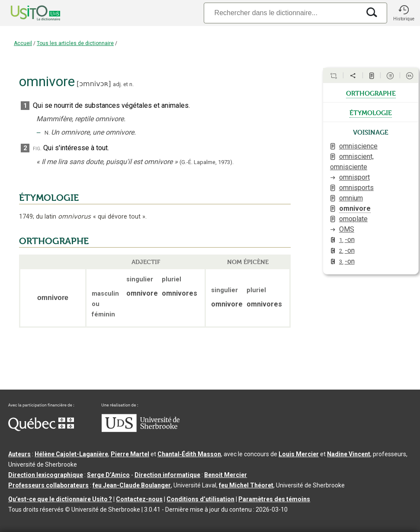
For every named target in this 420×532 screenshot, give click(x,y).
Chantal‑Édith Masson (189, 454)
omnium (351, 198)
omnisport (354, 177)
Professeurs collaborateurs (48, 485)
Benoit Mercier (226, 475)
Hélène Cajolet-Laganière (71, 454)
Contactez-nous (139, 499)
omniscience (358, 146)
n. (131, 84)
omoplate (353, 219)
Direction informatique (167, 475)
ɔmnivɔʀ (94, 84)
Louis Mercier (299, 454)
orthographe (371, 93)
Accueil (23, 43)
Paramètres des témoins (274, 499)
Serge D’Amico (108, 475)
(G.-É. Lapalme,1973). (207, 162)
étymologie (371, 112)
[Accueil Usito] (26, 13)
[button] (404, 13)
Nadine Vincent (349, 454)
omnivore (355, 208)
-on (347, 240)
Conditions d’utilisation (200, 499)
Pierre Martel (130, 454)
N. (47, 133)
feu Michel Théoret (246, 485)
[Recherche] (282, 13)
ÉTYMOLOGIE (49, 198)
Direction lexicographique (46, 475)
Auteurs (19, 454)
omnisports (356, 188)
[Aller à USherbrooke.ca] (141, 430)
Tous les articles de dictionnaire (75, 43)
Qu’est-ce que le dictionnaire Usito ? (60, 499)
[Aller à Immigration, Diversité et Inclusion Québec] (41, 429)
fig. (37, 148)
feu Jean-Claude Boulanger (132, 485)
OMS (347, 229)
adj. (117, 84)
